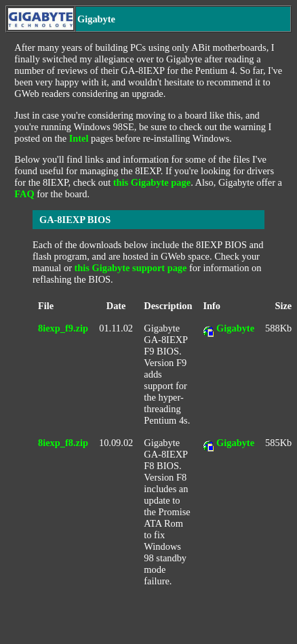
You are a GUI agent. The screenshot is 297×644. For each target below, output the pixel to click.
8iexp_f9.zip (63, 328)
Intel (79, 138)
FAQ (24, 194)
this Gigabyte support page (131, 268)
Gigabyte (235, 328)
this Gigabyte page (152, 182)
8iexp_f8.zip (63, 443)
